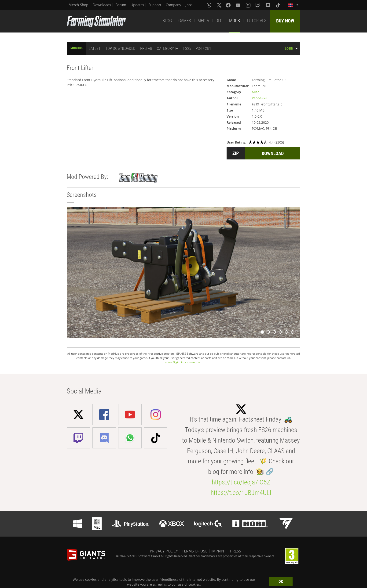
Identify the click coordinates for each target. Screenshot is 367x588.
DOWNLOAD (273, 153)
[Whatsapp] (209, 5)
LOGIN (289, 48)
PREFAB (146, 48)
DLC (219, 21)
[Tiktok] (278, 5)
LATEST (95, 48)
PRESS (236, 551)
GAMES (185, 21)
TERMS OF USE (195, 551)
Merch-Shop (78, 5)
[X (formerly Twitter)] (219, 5)
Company (173, 5)
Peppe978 (260, 98)
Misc (255, 92)
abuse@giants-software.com (184, 362)
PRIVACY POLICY (164, 551)
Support (155, 5)
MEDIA (203, 21)
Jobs (189, 5)
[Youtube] (239, 5)
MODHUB (77, 48)
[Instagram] (249, 5)
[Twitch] (258, 5)
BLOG (167, 21)
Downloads (102, 5)
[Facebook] (229, 5)
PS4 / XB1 (203, 48)
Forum (121, 5)
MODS (235, 21)
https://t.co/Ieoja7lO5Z (241, 482)
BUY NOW (285, 21)
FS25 (187, 48)
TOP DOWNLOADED (120, 48)
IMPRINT (219, 551)
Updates (137, 5)
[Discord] (268, 5)
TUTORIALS (257, 21)
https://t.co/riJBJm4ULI (241, 493)
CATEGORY (165, 48)
